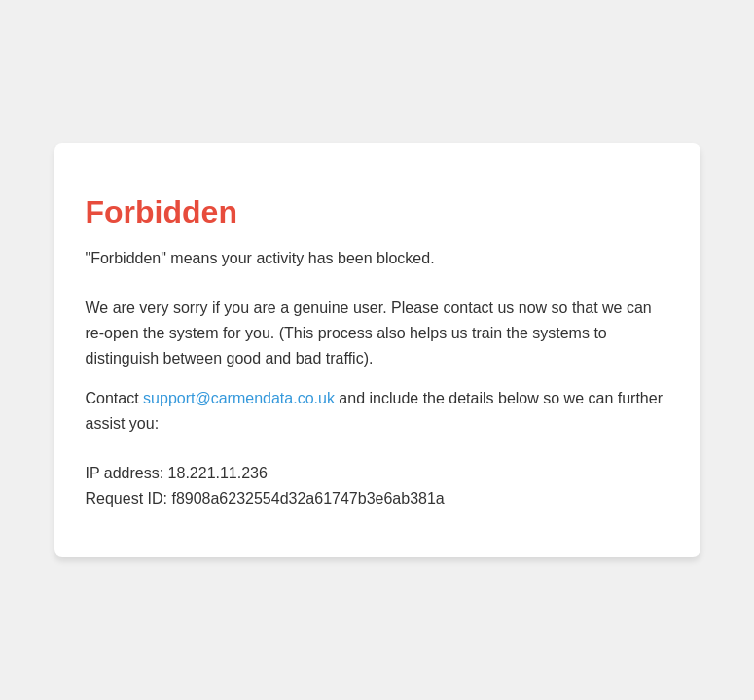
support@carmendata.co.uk (239, 398)
